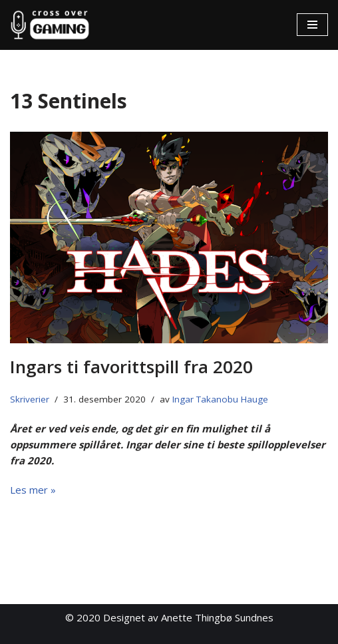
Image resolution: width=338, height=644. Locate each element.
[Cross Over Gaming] (50, 25)
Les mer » (33, 490)
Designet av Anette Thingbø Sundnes (188, 617)
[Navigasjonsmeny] (312, 25)
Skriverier (30, 399)
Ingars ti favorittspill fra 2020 (131, 367)
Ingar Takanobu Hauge (220, 399)
